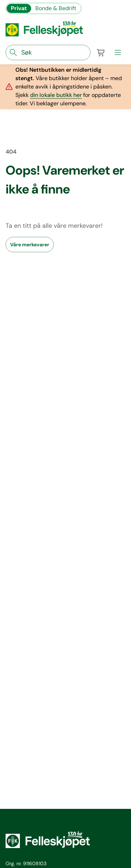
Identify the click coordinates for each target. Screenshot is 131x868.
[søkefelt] (48, 52)
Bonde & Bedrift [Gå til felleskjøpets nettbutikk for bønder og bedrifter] (56, 8)
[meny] (118, 52)
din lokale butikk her (56, 95)
